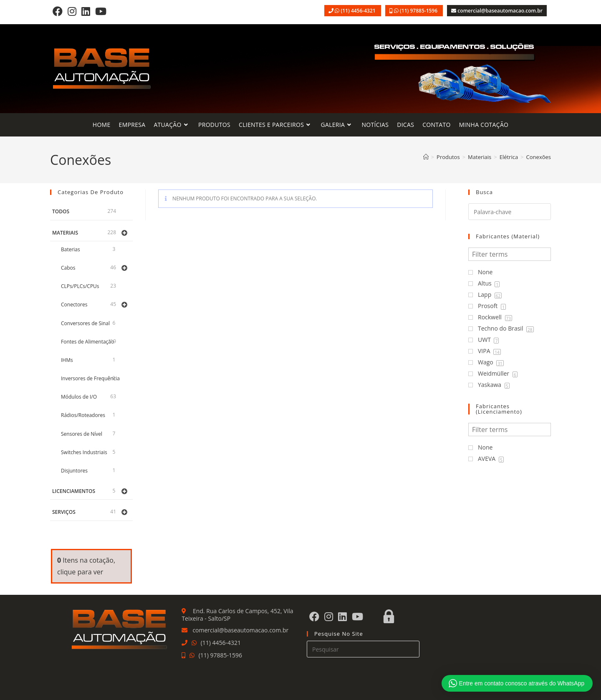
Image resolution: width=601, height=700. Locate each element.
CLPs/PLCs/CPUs (80, 286)
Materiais (65, 233)
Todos (61, 211)
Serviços (64, 512)
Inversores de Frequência (90, 378)
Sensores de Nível (82, 434)
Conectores (74, 305)
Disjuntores (74, 471)
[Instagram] (72, 11)
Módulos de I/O (79, 397)
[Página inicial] (426, 157)
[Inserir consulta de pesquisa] (363, 649)
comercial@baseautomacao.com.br (500, 11)
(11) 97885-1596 (419, 11)
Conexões (539, 157)
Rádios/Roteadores (83, 415)
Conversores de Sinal (85, 323)
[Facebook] (58, 11)
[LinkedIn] (86, 11)
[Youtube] (101, 11)
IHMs (67, 360)
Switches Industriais (84, 452)
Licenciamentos (74, 491)
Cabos (68, 268)
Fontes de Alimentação (87, 342)
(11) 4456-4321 (359, 11)
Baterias (71, 249)
